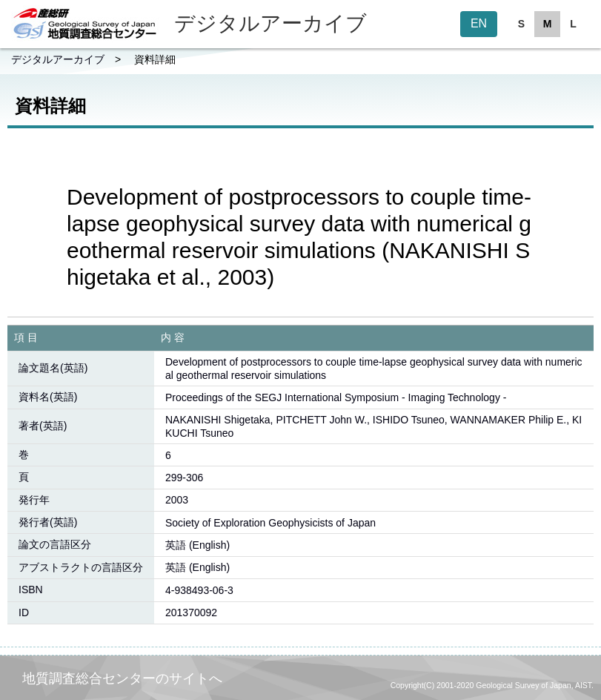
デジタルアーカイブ (58, 59)
